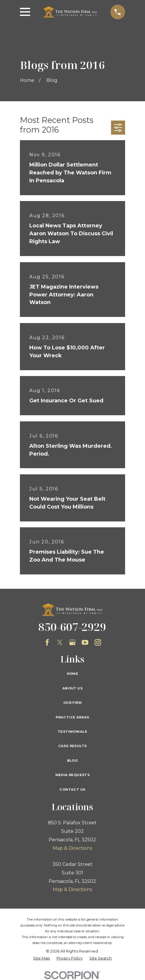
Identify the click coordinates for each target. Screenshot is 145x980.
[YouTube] (85, 642)
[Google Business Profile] (72, 642)
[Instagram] (98, 642)
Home (73, 674)
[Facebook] (47, 642)
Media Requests (73, 775)
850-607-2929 (72, 627)
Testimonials (72, 732)
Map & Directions (72, 848)
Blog (73, 761)
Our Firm (72, 703)
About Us (72, 688)
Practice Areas (72, 717)
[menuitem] (42, 958)
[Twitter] (60, 642)
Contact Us (72, 790)
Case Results (73, 746)
